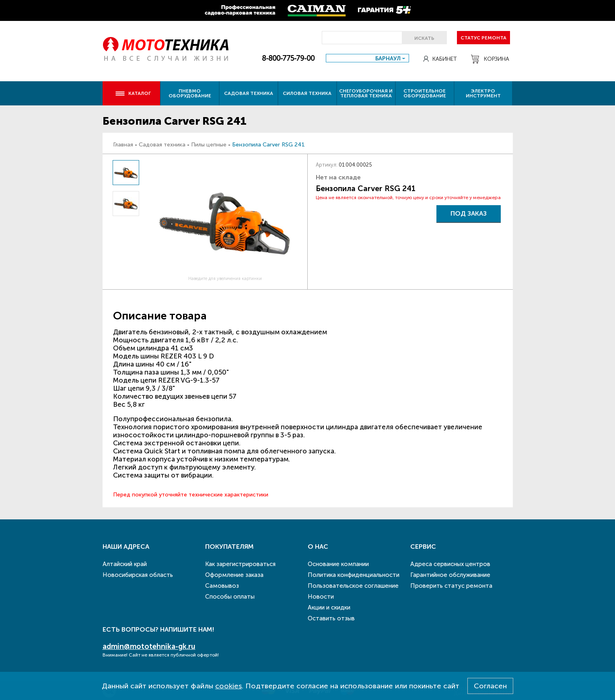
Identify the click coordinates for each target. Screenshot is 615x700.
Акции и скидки (329, 607)
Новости (321, 597)
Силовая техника (307, 93)
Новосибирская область (138, 575)
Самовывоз (222, 586)
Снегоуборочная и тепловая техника (366, 93)
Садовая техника (249, 93)
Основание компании (338, 564)
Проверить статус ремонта (451, 586)
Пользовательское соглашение (353, 586)
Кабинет (440, 59)
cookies (228, 686)
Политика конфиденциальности (354, 575)
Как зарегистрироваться (240, 564)
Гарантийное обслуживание (450, 575)
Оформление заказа (234, 575)
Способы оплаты (230, 597)
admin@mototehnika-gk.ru (149, 646)
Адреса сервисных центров (450, 564)
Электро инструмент (483, 93)
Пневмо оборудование (190, 93)
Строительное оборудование (425, 93)
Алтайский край (125, 564)
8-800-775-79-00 (288, 58)
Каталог (133, 93)
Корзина (490, 59)
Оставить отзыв (331, 618)
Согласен (490, 686)
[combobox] (367, 58)
